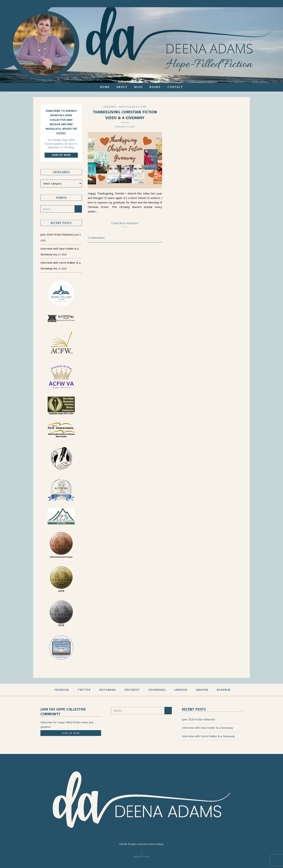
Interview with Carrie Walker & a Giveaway (208, 736)
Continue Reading (125, 223)
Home (105, 87)
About (122, 87)
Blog (139, 87)
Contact (175, 87)
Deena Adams (98, 238)
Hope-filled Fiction (133, 107)
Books (155, 87)
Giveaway (110, 107)
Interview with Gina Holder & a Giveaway (207, 728)
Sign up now (61, 155)
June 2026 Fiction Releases (57, 234)
